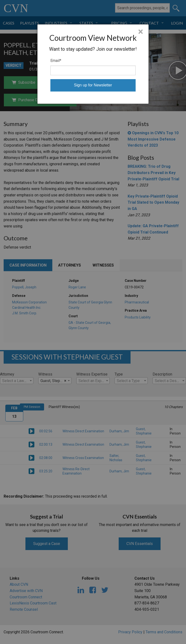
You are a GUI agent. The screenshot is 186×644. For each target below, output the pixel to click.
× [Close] (141, 32)
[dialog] (93, 64)
